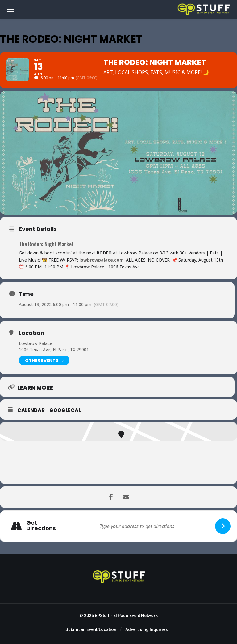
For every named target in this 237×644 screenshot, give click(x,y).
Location (31, 333)
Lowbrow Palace (35, 343)
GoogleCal (65, 410)
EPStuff (102, 616)
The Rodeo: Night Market (46, 244)
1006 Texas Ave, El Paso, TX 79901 (54, 350)
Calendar (31, 410)
